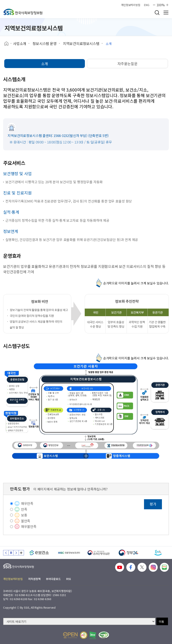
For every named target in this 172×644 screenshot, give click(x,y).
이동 (161, 622)
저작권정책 (34, 579)
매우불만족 (29, 526)
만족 (24, 509)
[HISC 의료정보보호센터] (69, 553)
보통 (24, 515)
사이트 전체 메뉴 (166, 13)
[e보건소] (39, 553)
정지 (11, 553)
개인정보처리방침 (131, 5)
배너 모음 (21, 553)
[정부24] (128, 553)
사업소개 (20, 43)
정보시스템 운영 (45, 43)
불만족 (26, 521)
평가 (153, 504)
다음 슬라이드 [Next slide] (16, 553)
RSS (69, 579)
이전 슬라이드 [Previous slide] (6, 553)
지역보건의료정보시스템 (81, 43)
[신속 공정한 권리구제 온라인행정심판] (99, 553)
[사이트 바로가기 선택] (79, 621)
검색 (157, 13)
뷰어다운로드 (53, 579)
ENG (147, 5)
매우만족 (27, 503)
